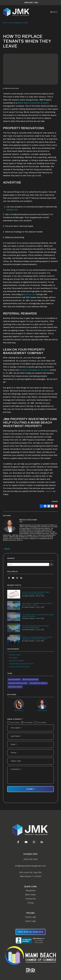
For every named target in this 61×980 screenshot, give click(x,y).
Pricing (30, 903)
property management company (34, 370)
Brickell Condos (15, 655)
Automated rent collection (38, 683)
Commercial (30, 899)
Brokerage (13, 658)
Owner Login (30, 921)
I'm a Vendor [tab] (42, 723)
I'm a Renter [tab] (29, 723)
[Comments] (30, 775)
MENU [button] (54, 12)
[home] (17, 12)
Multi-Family (30, 895)
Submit (30, 789)
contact (49, 491)
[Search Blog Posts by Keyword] (28, 564)
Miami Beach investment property (33, 103)
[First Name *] (30, 728)
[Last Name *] (30, 736)
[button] (9, 578)
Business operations (17, 661)
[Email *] (30, 745)
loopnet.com (12, 210)
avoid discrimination (15, 687)
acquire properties (14, 679)
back (7, 549)
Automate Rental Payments (18, 683)
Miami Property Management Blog (15, 23)
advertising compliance (30, 679)
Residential (31, 891)
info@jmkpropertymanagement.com (30, 866)
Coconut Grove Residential (19, 667)
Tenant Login (31, 917)
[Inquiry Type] (30, 761)
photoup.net (29, 294)
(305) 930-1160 (31, 3)
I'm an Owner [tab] (15, 723)
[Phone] (30, 753)
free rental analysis (30, 932)
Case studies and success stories (21, 664)
